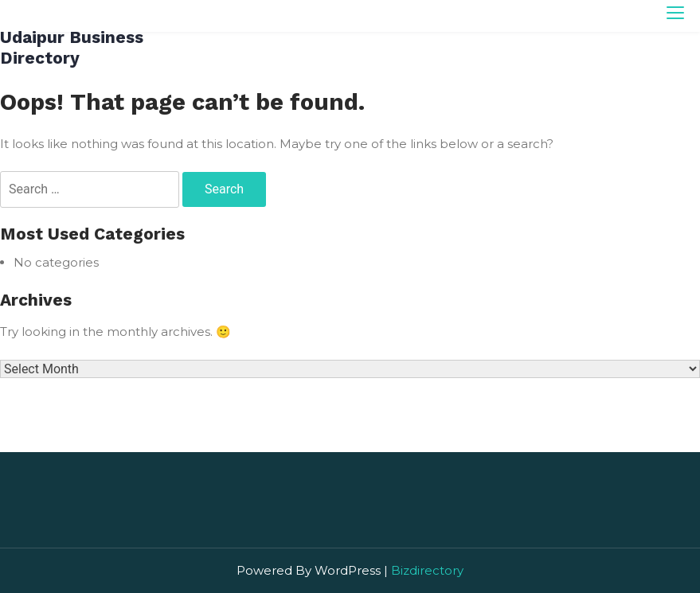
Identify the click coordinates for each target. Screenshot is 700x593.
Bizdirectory (427, 570)
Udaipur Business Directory (72, 47)
